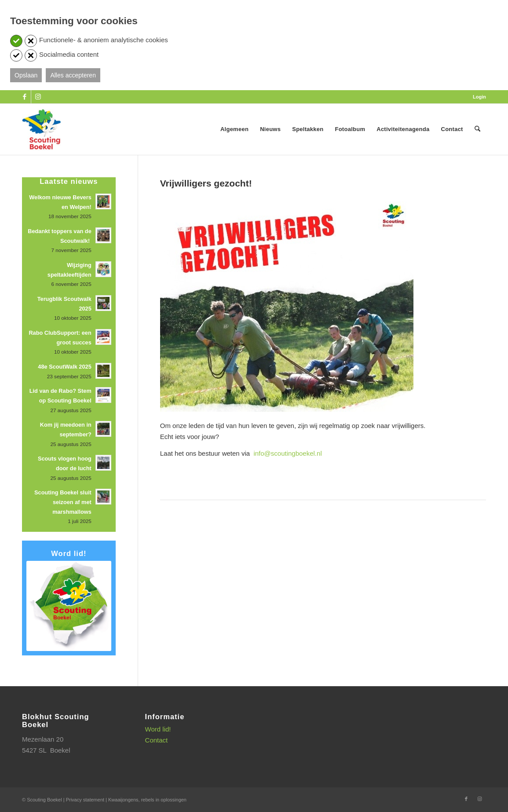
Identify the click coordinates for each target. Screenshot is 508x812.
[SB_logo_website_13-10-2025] (41, 129)
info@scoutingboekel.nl (287, 453)
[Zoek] (477, 129)
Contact (157, 740)
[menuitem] (477, 97)
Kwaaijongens (123, 800)
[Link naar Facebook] (24, 97)
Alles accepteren (73, 75)
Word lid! (158, 729)
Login (479, 97)
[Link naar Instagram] (38, 97)
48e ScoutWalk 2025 (64, 367)
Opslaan (26, 75)
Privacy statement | (87, 800)
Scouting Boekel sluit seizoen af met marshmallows (63, 502)
